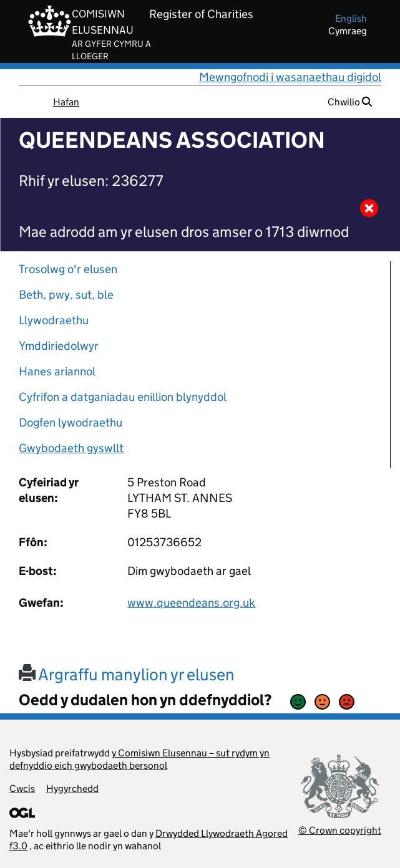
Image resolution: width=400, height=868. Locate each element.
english (351, 18)
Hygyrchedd (72, 788)
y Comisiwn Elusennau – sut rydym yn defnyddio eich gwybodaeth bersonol (139, 759)
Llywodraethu (54, 320)
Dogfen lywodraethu (71, 422)
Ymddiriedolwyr (59, 346)
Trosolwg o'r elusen (68, 269)
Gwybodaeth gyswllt (71, 448)
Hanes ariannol (57, 371)
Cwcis (22, 788)
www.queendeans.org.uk (191, 603)
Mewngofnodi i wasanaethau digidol (290, 77)
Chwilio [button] (350, 102)
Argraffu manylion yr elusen (127, 674)
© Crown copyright (340, 830)
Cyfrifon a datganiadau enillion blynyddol (123, 397)
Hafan (66, 102)
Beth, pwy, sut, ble (66, 295)
